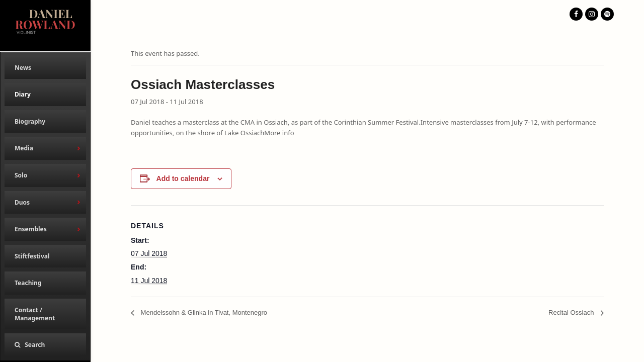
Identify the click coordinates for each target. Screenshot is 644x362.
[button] (45, 345)
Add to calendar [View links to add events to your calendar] (183, 178)
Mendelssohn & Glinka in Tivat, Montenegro (203, 312)
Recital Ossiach (572, 312)
